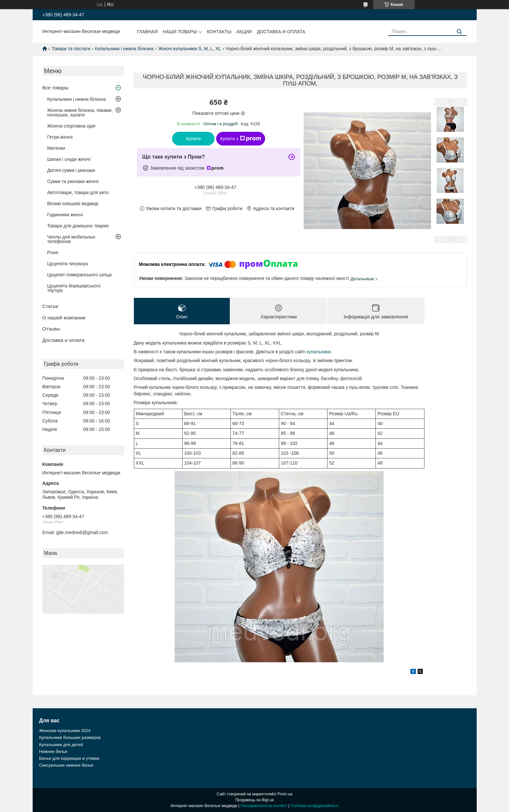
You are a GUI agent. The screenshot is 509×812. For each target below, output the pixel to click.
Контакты (219, 32)
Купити (193, 139)
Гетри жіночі (60, 137)
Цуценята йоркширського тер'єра (74, 288)
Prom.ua (285, 794)
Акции (244, 32)
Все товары (56, 88)
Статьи (50, 306)
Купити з (240, 139)
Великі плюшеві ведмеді (73, 204)
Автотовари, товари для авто (78, 192)
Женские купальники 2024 (65, 731)
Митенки (56, 148)
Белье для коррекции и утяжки (69, 759)
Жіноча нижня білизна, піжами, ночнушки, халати (80, 113)
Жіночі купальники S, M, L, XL (190, 49)
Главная (147, 32)
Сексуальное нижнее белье (66, 766)
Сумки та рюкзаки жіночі (73, 181)
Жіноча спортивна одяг (72, 126)
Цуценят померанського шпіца (80, 275)
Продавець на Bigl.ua (254, 800)
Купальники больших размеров (70, 738)
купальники (319, 352)
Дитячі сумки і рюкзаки (71, 170)
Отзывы (51, 329)
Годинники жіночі (65, 215)
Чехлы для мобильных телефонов (71, 239)
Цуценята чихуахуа (68, 264)
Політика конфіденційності (314, 806)
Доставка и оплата (281, 32)
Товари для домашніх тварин (78, 226)
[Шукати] (459, 32)
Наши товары (180, 32)
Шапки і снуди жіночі (69, 159)
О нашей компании (64, 318)
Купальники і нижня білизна (124, 49)
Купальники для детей (61, 745)
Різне (53, 253)
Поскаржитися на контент (264, 806)
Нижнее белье (53, 751)
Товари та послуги (71, 49)
